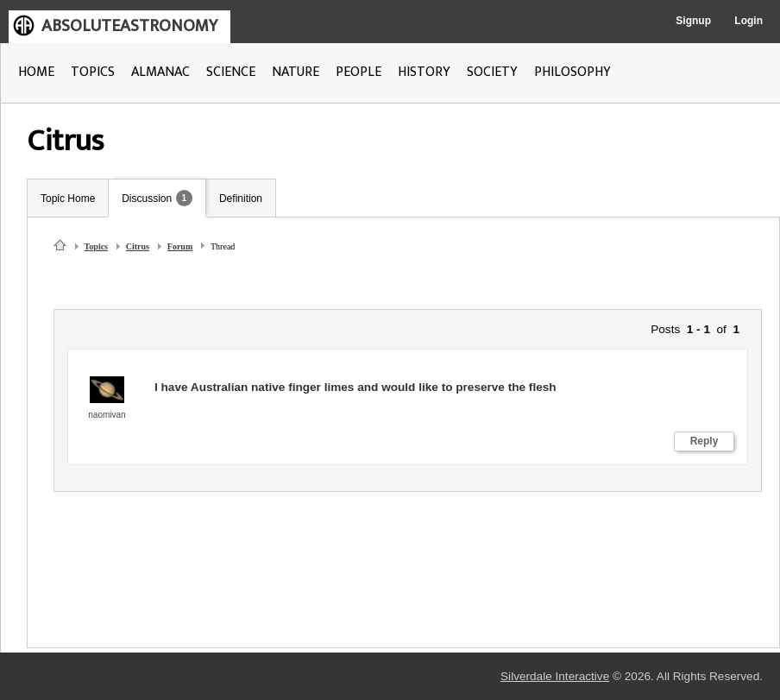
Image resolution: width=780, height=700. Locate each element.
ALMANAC (160, 72)
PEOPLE (359, 72)
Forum (180, 246)
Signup (693, 21)
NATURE (296, 72)
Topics (96, 246)
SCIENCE (231, 72)
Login (749, 21)
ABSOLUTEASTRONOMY (129, 26)
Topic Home (68, 199)
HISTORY (424, 72)
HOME (36, 72)
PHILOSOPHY (572, 72)
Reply (705, 441)
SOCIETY (492, 72)
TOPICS (93, 72)
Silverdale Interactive (555, 676)
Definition (241, 199)
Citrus (138, 246)
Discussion (147, 199)
